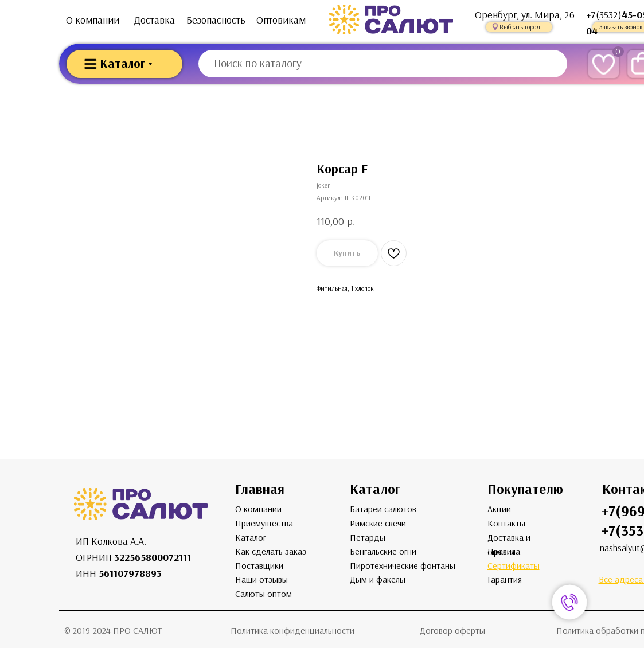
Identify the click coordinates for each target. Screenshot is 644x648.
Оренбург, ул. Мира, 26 (525, 15)
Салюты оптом (264, 594)
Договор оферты (452, 631)
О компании (93, 20)
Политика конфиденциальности (292, 631)
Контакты (506, 523)
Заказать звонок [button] (621, 27)
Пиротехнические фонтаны (403, 566)
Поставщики (259, 566)
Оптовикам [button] (281, 20)
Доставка (155, 20)
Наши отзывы (261, 579)
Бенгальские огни (383, 551)
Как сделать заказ (271, 551)
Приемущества (264, 523)
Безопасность (216, 20)
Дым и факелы (378, 579)
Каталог (251, 538)
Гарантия (505, 579)
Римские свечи (378, 523)
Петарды (368, 538)
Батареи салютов (383, 509)
